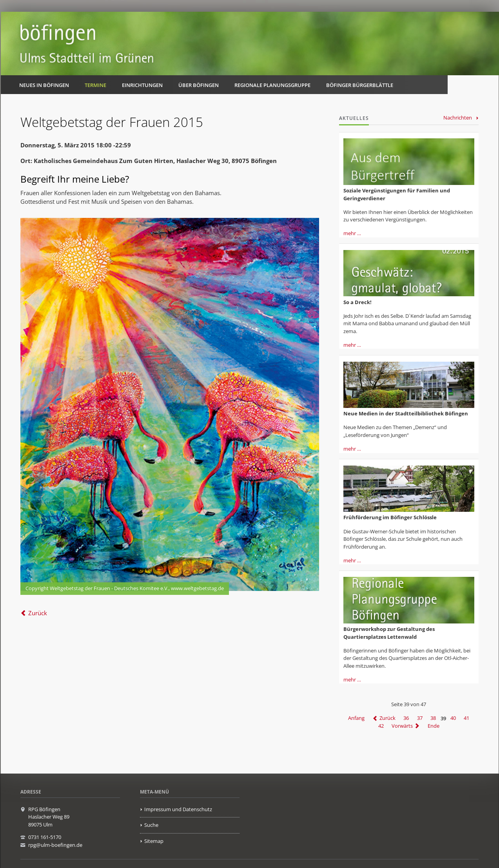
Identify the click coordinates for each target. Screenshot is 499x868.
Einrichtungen (142, 85)
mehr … (352, 233)
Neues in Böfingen (44, 85)
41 (466, 718)
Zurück (38, 613)
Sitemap (154, 841)
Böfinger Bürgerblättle (360, 85)
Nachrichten (458, 118)
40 (453, 718)
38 (433, 718)
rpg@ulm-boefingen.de (55, 845)
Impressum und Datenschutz (178, 809)
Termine (95, 85)
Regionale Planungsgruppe (272, 85)
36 (406, 718)
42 (381, 726)
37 (420, 718)
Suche (151, 825)
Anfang (356, 718)
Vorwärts (402, 726)
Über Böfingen (199, 85)
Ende (434, 726)
